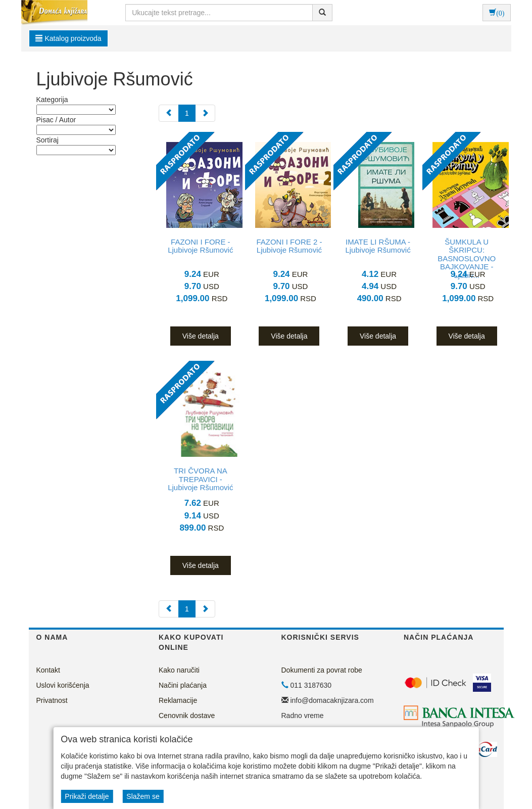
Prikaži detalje (87, 796)
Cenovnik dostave (187, 716)
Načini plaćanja (183, 685)
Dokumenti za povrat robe (322, 670)
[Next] (205, 113)
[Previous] (169, 113)
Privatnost (52, 700)
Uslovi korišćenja (63, 685)
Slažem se (143, 796)
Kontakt (48, 670)
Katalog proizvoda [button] (68, 38)
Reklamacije (178, 700)
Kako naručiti (179, 670)
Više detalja (201, 336)
